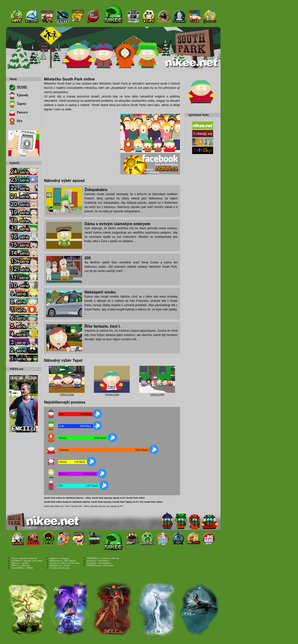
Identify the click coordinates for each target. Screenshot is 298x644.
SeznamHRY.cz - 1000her (22, 568)
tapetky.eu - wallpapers (59, 558)
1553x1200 (67, 395)
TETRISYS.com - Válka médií (100, 565)
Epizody (18, 95)
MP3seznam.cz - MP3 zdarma (62, 561)
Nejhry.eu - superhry (20, 563)
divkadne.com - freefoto (60, 565)
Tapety (17, 104)
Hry (15, 121)
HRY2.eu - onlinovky (21, 565)
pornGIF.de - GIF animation (99, 563)
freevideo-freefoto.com (59, 568)
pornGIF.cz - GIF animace (98, 561)
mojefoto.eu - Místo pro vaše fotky (64, 563)
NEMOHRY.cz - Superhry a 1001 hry (103, 558)
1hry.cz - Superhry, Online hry (24, 558)
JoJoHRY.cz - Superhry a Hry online (27, 561)
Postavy (18, 112)
